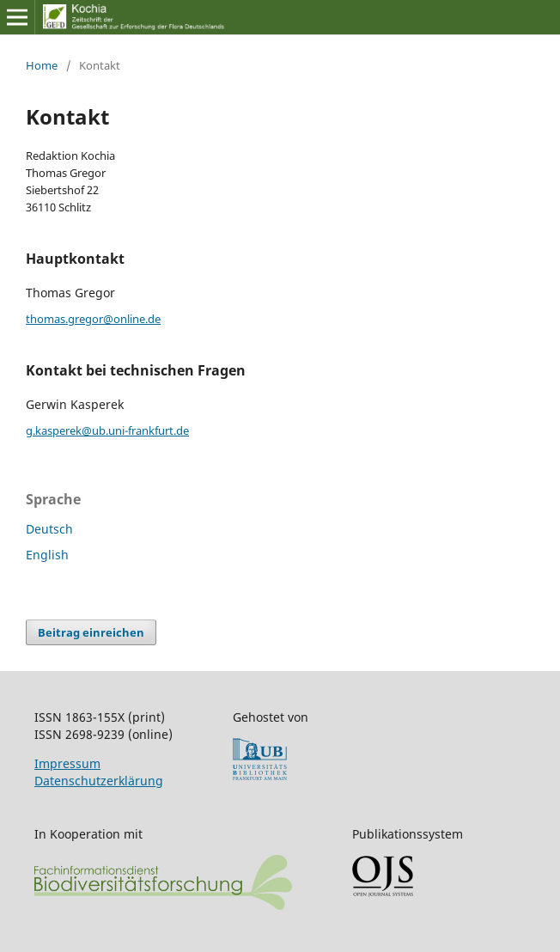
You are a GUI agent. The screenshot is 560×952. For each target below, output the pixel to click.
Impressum (67, 763)
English (47, 555)
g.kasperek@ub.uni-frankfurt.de (107, 430)
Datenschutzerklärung (99, 781)
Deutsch (49, 529)
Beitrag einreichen (91, 632)
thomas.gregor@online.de (93, 319)
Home (42, 65)
